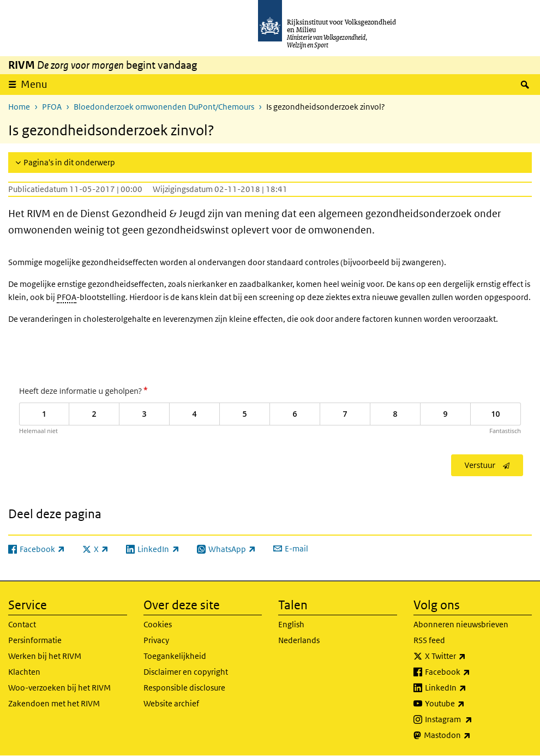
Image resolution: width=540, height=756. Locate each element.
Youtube (469, 704)
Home (19, 107)
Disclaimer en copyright (186, 672)
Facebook (472, 672)
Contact (22, 624)
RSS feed (429, 640)
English (291, 624)
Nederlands (299, 640)
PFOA (52, 107)
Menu (34, 84)
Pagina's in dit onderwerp (69, 162)
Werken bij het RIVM (45, 656)
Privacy (156, 640)
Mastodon (471, 735)
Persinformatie (35, 640)
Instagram (473, 719)
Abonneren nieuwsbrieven (461, 624)
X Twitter (469, 656)
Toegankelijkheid (175, 656)
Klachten (24, 672)
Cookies (158, 624)
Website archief (171, 703)
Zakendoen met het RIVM (54, 703)
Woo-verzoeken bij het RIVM (59, 688)
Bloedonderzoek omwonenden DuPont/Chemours (164, 107)
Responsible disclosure (184, 688)
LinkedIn (470, 688)
